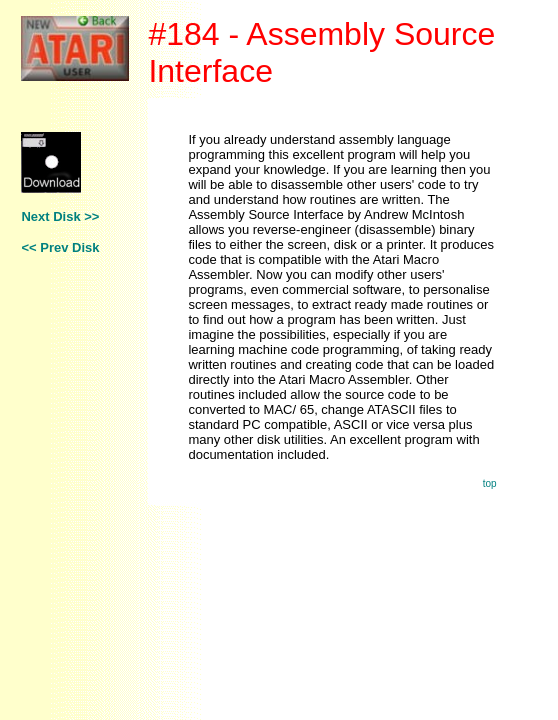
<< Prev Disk (60, 247)
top (490, 483)
